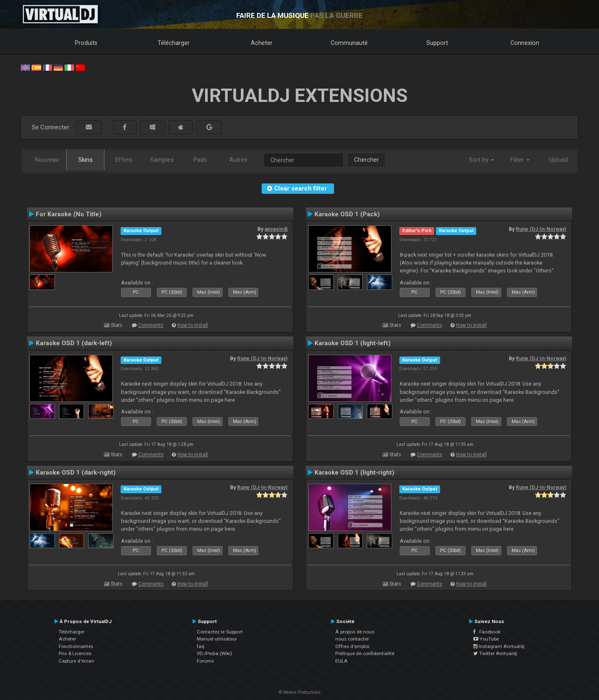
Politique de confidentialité (365, 653)
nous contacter (352, 639)
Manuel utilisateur (217, 639)
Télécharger (174, 43)
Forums (205, 661)
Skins (85, 160)
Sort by (481, 160)
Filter (520, 160)
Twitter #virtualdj (495, 653)
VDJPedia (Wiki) (214, 653)
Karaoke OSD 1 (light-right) (354, 472)
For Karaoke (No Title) (69, 214)
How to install (193, 325)
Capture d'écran (76, 661)
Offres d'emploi (352, 646)
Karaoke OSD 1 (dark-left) (74, 343)
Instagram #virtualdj (499, 646)
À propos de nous (355, 632)
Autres (238, 160)
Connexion (525, 43)
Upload (558, 160)
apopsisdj (276, 229)
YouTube (486, 639)
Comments (151, 325)
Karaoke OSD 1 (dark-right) (76, 472)
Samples (162, 160)
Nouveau (47, 160)
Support (437, 43)
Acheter (262, 43)
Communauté (349, 43)
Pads (200, 160)
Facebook (487, 632)
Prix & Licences (75, 653)
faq (200, 646)
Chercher (366, 160)
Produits (86, 43)
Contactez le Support (220, 632)
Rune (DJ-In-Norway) (541, 229)
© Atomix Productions (300, 692)
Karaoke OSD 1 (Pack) (347, 214)
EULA (342, 661)
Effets (124, 160)
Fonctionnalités (76, 646)
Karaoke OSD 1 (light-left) (353, 343)
